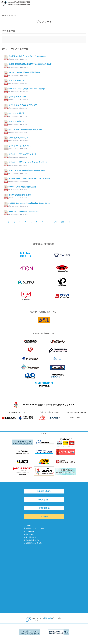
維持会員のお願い (44, 491)
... (48, 222)
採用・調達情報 (30, 537)
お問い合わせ (29, 534)
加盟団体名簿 (44, 508)
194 (55, 222)
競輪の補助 (48, 618)
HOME (4, 16)
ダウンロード (29, 531)
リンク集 (27, 526)
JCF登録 (44, 517)
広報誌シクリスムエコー (34, 528)
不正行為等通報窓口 (32, 540)
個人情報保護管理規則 (33, 543)
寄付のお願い (44, 500)
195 (63, 222)
